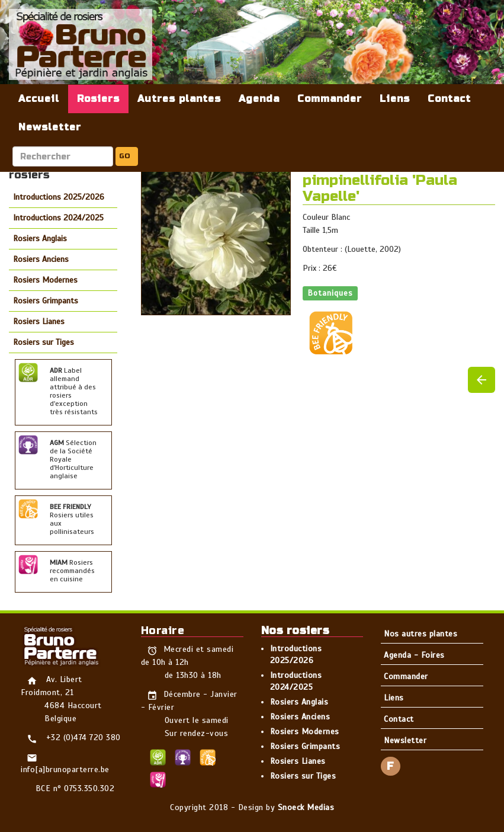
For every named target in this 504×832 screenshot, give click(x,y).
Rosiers (98, 99)
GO (125, 156)
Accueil (39, 99)
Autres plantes (179, 99)
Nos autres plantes (420, 634)
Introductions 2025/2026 (59, 197)
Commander (330, 99)
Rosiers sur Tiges (44, 342)
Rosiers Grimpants (46, 301)
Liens (395, 99)
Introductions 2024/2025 (58, 218)
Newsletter (50, 127)
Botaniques (330, 293)
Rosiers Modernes (45, 280)
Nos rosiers (296, 631)
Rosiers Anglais (40, 239)
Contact (449, 99)
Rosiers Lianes (39, 321)
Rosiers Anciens (41, 259)
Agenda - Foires (414, 655)
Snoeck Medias (306, 807)
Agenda (259, 99)
